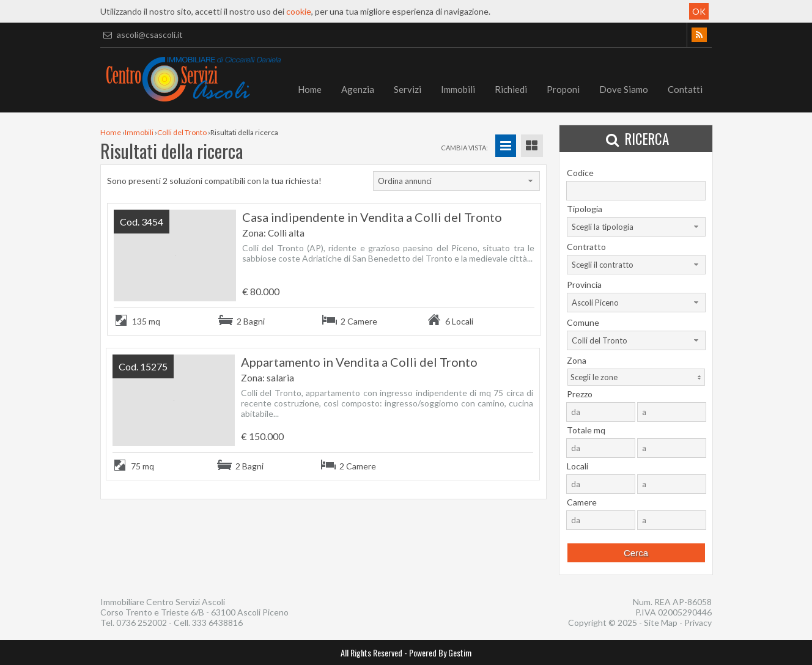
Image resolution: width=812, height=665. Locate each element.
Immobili (458, 89)
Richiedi (511, 89)
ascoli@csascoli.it (142, 35)
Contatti (685, 89)
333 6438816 (217, 623)
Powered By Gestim (440, 652)
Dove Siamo (624, 89)
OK (699, 11)
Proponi (563, 89)
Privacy (698, 623)
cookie (299, 11)
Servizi (408, 89)
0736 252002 (142, 623)
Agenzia (358, 89)
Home (310, 89)
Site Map (661, 623)
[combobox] (456, 181)
